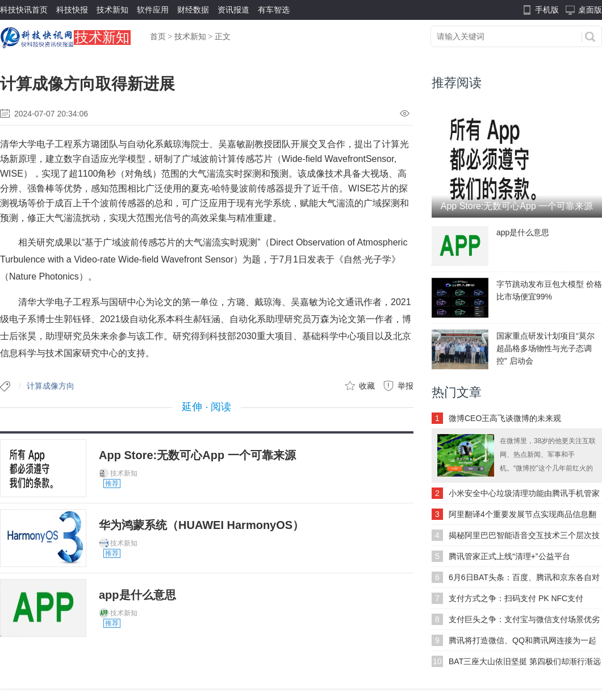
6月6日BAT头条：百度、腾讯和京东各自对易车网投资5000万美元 (524, 580)
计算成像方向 (51, 386)
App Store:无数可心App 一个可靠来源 (197, 455)
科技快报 (72, 10)
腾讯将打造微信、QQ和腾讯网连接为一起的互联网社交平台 (522, 643)
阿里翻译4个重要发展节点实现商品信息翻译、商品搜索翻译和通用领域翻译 (522, 517)
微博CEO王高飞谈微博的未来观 (505, 418)
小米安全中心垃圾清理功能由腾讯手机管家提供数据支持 (524, 496)
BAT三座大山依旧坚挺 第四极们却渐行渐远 (525, 661)
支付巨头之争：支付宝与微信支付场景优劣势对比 (524, 622)
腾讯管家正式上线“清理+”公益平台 (509, 556)
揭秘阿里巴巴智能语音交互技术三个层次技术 (524, 538)
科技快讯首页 (24, 10)
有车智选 (274, 10)
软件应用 (153, 10)
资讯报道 (233, 10)
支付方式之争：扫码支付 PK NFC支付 (516, 598)
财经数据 (193, 10)
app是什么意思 (137, 595)
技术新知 (112, 10)
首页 (158, 37)
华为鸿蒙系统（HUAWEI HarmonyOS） (201, 525)
